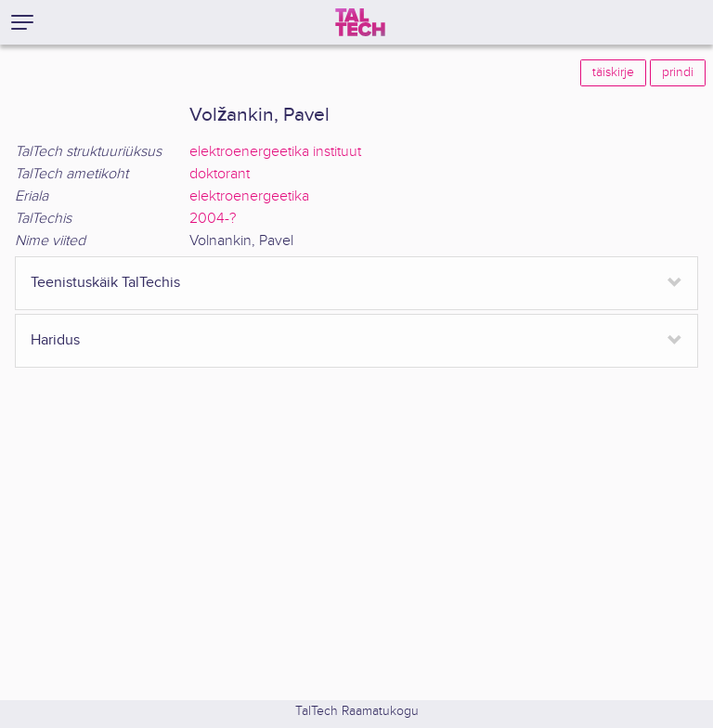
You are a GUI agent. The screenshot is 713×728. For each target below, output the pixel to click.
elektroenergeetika (249, 196)
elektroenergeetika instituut (275, 152)
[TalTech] (360, 22)
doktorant (220, 174)
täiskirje (613, 72)
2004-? (213, 219)
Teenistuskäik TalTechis (105, 283)
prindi (678, 72)
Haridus (55, 340)
